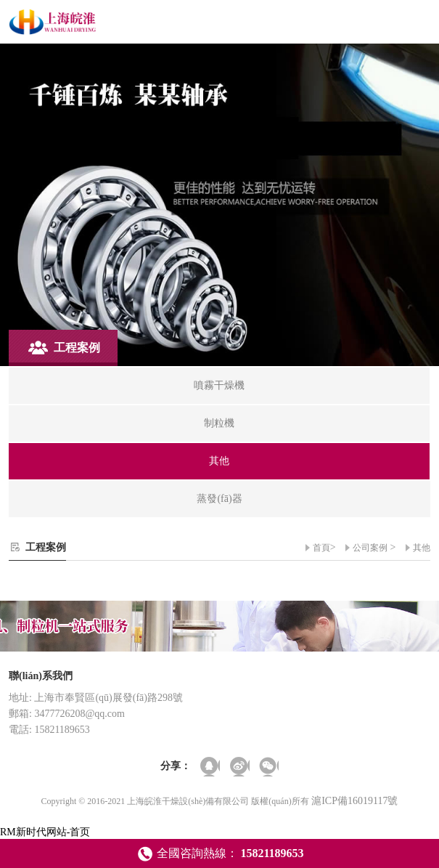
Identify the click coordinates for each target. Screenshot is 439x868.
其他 (422, 548)
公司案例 (370, 548)
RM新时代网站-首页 (45, 832)
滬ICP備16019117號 (354, 801)
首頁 (321, 548)
